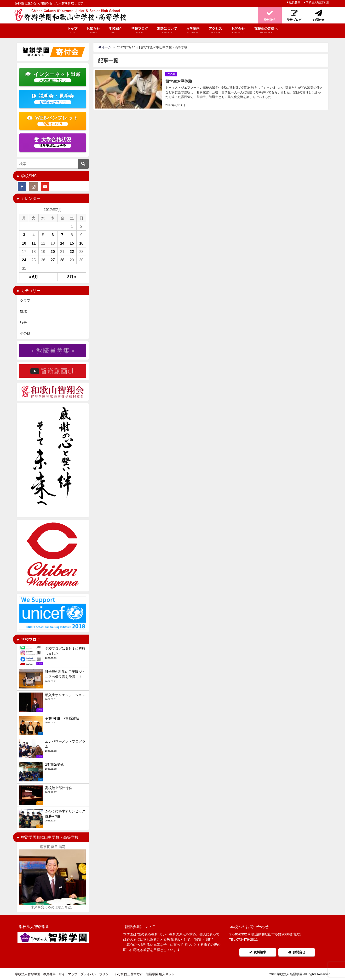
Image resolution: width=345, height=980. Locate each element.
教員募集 (295, 2)
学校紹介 (115, 30)
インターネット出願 (53, 77)
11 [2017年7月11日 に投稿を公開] (34, 243)
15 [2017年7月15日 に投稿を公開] (72, 243)
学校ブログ (140, 30)
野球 (23, 311)
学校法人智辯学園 (317, 2)
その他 (171, 74)
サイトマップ (68, 974)
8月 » (72, 277)
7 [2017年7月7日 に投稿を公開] (62, 235)
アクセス (215, 30)
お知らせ (93, 30)
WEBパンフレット (53, 120)
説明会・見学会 (53, 99)
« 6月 (34, 277)
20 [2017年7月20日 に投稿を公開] (53, 252)
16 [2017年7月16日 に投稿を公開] (81, 243)
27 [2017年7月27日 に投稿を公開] (53, 260)
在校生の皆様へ (266, 30)
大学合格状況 (53, 142)
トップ (72, 30)
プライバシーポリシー (96, 974)
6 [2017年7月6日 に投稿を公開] (53, 235)
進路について (167, 30)
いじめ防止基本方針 (129, 974)
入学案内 (193, 30)
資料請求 (257, 952)
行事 (23, 322)
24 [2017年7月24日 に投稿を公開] (24, 260)
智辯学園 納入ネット (160, 974)
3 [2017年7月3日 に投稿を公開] (24, 235)
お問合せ (238, 30)
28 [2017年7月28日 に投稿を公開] (62, 260)
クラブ (25, 300)
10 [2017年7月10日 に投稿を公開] (24, 243)
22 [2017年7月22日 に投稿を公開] (72, 252)
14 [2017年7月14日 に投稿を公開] (62, 243)
